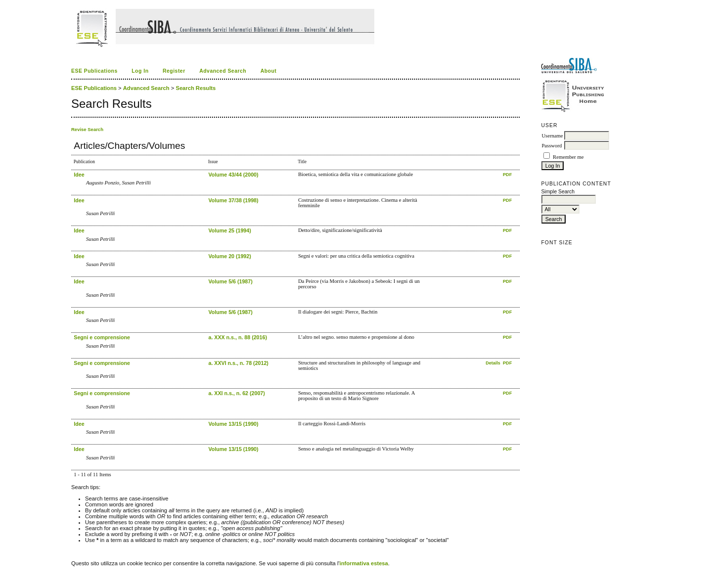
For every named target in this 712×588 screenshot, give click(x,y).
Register (174, 71)
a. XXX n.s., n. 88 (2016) (237, 337)
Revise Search (87, 129)
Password (552, 146)
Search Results (196, 88)
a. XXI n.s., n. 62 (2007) (236, 393)
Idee (79, 175)
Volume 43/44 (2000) (233, 175)
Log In (140, 71)
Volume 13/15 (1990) (233, 424)
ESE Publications (94, 71)
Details (493, 363)
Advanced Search (223, 71)
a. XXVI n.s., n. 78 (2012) (238, 363)
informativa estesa (364, 563)
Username (552, 136)
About (269, 71)
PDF (507, 175)
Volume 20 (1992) (229, 256)
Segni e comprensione (102, 337)
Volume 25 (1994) (229, 230)
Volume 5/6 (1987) (230, 281)
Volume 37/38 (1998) (233, 200)
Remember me (568, 157)
